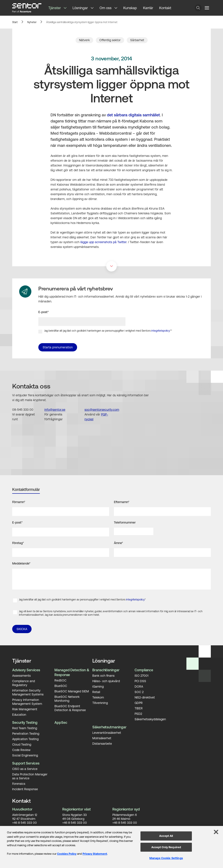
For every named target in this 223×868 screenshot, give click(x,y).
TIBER (139, 708)
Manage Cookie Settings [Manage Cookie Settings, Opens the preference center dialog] (166, 858)
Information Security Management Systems (28, 692)
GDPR (139, 703)
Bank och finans (103, 675)
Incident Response (25, 789)
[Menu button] (207, 8)
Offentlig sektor (110, 40)
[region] (111, 847)
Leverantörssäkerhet (107, 732)
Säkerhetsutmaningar (109, 727)
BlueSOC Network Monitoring (67, 698)
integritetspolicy (160, 331)
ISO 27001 (141, 675)
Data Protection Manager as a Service (30, 776)
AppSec (61, 722)
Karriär (148, 8)
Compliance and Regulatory (24, 683)
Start (15, 22)
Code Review (21, 750)
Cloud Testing (22, 744)
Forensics (19, 783)
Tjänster (55, 8)
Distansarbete (102, 743)
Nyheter (32, 22)
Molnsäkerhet (102, 738)
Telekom (98, 697)
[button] (67, 8)
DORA (139, 686)
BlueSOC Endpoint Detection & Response (70, 708)
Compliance (144, 670)
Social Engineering (25, 755)
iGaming (98, 686)
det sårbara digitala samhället (133, 115)
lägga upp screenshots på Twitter (103, 242)
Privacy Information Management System (27, 702)
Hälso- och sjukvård (106, 681)
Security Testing (25, 722)
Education (19, 714)
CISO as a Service (25, 769)
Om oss (106, 8)
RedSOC (60, 680)
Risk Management (25, 709)
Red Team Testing (25, 728)
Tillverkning (100, 703)
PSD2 (138, 714)
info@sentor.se (55, 410)
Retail (96, 692)
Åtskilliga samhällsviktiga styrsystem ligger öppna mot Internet (82, 22)
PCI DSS (140, 681)
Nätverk (84, 40)
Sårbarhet (137, 40)
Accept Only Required (166, 847)
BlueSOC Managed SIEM (72, 691)
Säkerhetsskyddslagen (150, 719)
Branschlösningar (106, 670)
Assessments (21, 675)
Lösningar (80, 8)
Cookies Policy (67, 854)
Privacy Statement (95, 854)
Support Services (26, 763)
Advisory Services (26, 670)
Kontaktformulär (26, 490)
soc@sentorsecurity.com (102, 410)
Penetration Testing (26, 733)
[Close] (216, 832)
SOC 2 (139, 692)
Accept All (166, 836)
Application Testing (25, 739)
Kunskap (130, 8)
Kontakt (165, 8)
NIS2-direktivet (145, 697)
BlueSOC (61, 686)
